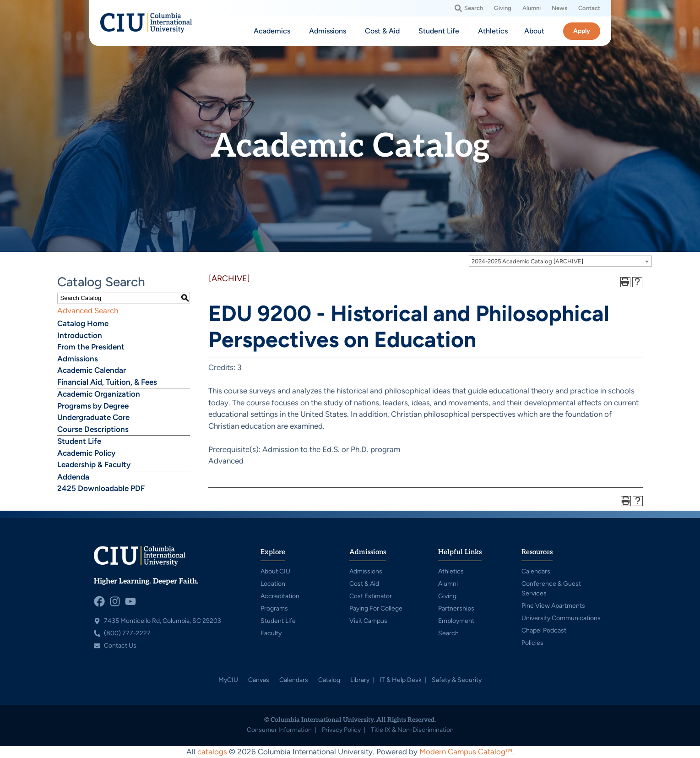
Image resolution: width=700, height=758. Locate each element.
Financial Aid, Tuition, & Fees (107, 382)
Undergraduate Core (93, 417)
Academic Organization (99, 394)
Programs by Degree (93, 406)
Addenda (73, 477)
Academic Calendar (92, 370)
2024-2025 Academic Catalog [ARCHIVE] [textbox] (527, 261)
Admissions (78, 359)
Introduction (80, 335)
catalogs (212, 752)
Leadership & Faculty (94, 464)
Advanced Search (88, 311)
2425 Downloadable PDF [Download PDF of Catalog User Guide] (101, 488)
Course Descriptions (93, 429)
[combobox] (560, 261)
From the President (91, 347)
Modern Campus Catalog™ (466, 752)
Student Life (79, 441)
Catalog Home (83, 323)
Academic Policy (86, 453)
